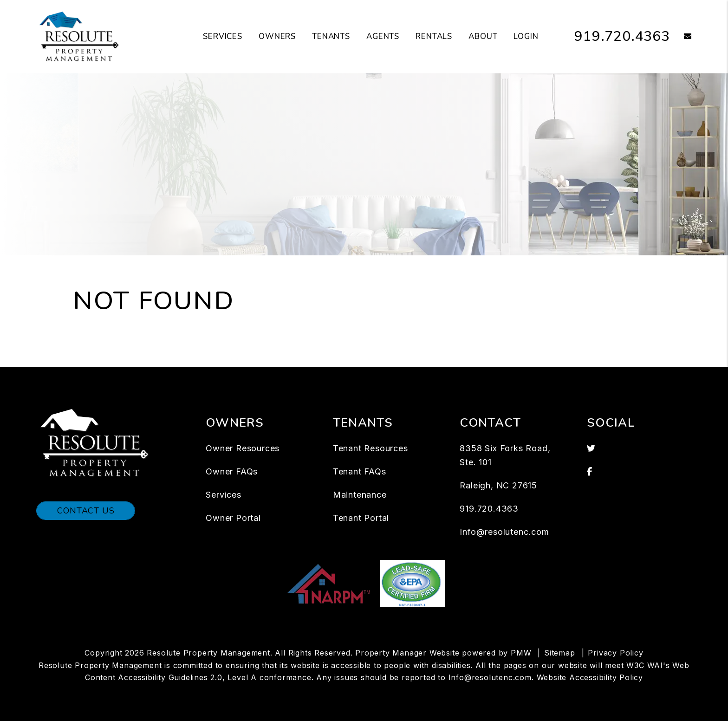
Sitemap (560, 653)
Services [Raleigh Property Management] (223, 36)
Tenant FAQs (360, 471)
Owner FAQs (232, 471)
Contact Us (86, 511)
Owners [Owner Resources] (277, 36)
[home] (79, 36)
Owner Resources (243, 448)
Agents (383, 36)
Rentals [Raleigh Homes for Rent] (434, 36)
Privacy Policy (615, 653)
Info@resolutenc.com (504, 532)
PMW (521, 653)
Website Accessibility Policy (590, 677)
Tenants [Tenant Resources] (331, 36)
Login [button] (526, 36)
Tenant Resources (370, 448)
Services (223, 495)
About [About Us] (483, 36)
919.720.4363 (622, 36)
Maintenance (360, 495)
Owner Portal (233, 518)
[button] (681, 37)
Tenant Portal (361, 518)
